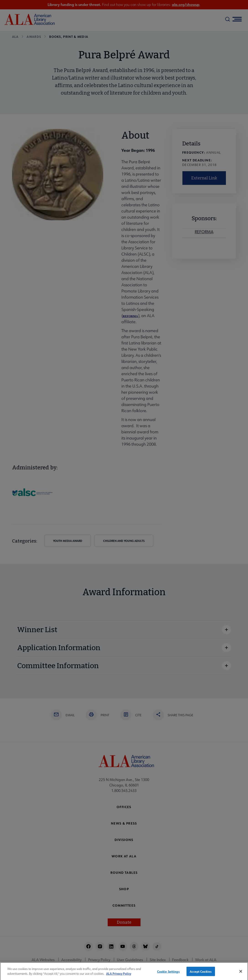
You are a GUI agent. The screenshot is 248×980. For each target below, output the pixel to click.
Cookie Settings (168, 973)
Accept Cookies (201, 973)
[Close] (241, 973)
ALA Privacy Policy (119, 976)
